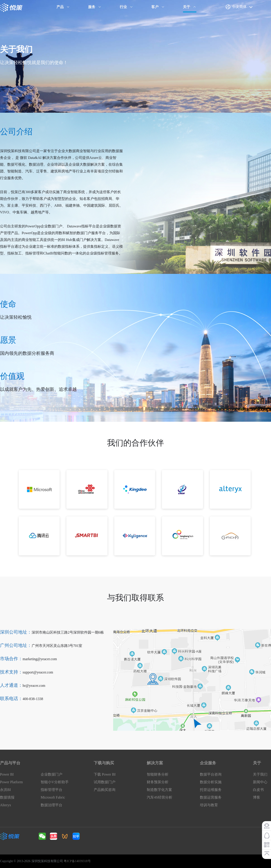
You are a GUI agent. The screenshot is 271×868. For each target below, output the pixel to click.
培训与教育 (209, 805)
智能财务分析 (158, 774)
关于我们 (260, 774)
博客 (257, 797)
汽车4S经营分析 (160, 797)
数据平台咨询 (211, 774)
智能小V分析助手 (55, 782)
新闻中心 (260, 782)
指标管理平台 (51, 790)
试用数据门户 (105, 782)
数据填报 (7, 797)
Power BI (7, 774)
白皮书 (258, 790)
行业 (123, 7)
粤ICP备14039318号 (77, 861)
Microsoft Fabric (53, 797)
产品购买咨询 (105, 790)
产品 (60, 7)
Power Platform (11, 782)
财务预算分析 (158, 782)
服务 (92, 7)
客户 (155, 7)
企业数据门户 (51, 774)
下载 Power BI (105, 774)
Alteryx (6, 805)
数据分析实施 (211, 782)
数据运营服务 (211, 797)
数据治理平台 (51, 805)
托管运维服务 (211, 790)
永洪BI (5, 790)
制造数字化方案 (159, 790)
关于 (187, 7)
